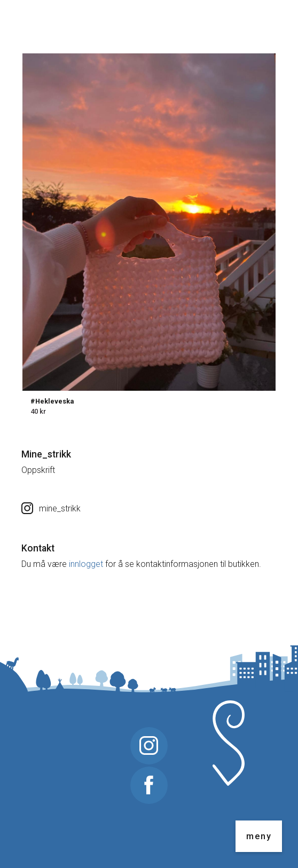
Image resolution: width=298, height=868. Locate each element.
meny (259, 836)
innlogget (86, 564)
